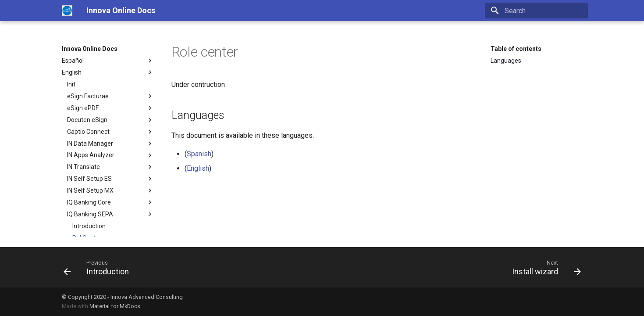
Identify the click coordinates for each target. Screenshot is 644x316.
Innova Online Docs (90, 49)
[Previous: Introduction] (99, 267)
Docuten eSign (110, 120)
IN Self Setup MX (110, 190)
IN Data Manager (110, 144)
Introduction (89, 226)
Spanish (199, 154)
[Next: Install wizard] (543, 267)
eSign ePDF (110, 108)
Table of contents (516, 49)
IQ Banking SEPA (110, 214)
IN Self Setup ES (110, 179)
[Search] (537, 11)
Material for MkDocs (115, 306)
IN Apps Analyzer (110, 155)
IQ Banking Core (110, 202)
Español (108, 61)
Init (71, 84)
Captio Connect (110, 132)
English (108, 72)
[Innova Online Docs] (67, 11)
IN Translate (110, 167)
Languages (506, 61)
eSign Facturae (110, 96)
